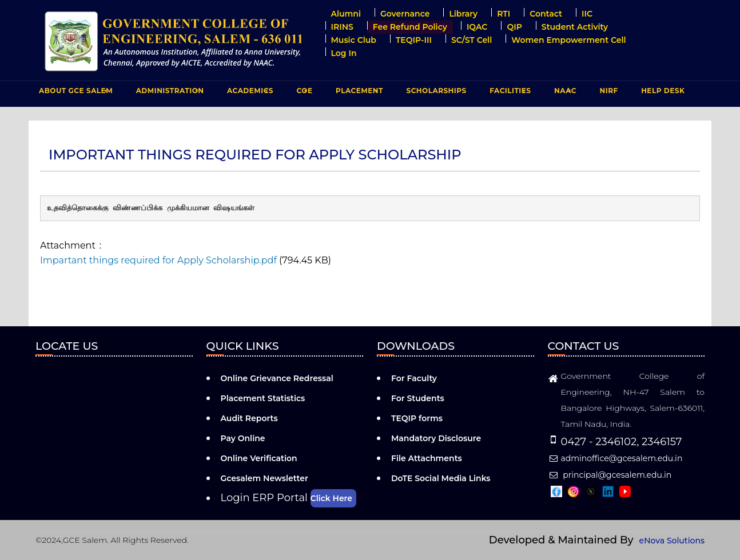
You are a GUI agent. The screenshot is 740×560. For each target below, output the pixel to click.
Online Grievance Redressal (277, 378)
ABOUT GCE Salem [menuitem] (74, 93)
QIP (514, 27)
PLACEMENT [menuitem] (358, 93)
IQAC (477, 27)
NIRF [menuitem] (609, 91)
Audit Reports (249, 418)
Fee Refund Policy (410, 27)
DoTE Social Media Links (441, 478)
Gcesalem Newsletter (264, 478)
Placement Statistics (263, 398)
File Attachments (427, 458)
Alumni (346, 14)
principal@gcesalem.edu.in (610, 475)
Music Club (354, 40)
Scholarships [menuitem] (436, 91)
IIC (587, 14)
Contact (546, 14)
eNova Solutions (672, 541)
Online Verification (259, 458)
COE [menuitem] (303, 93)
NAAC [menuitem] (564, 93)
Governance (405, 14)
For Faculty (414, 378)
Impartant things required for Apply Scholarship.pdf (158, 260)
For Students (418, 398)
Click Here (331, 498)
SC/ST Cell (472, 40)
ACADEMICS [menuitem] (249, 93)
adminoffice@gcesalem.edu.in (615, 458)
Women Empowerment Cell (568, 40)
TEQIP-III (414, 40)
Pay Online (243, 438)
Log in (344, 53)
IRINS (342, 27)
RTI (504, 14)
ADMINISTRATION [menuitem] (169, 93)
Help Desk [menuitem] (663, 91)
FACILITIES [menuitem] (509, 93)
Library (463, 14)
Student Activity (575, 27)
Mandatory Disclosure (436, 438)
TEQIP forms (417, 418)
